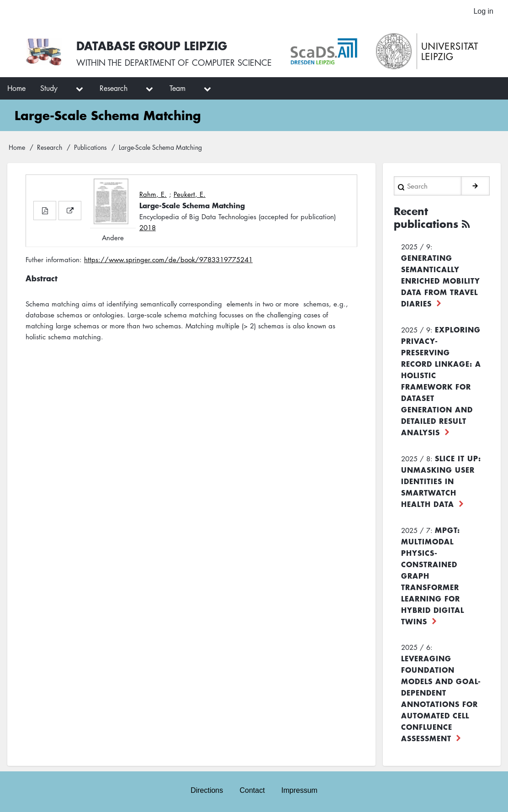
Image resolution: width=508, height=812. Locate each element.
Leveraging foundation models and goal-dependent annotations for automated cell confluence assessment (441, 698)
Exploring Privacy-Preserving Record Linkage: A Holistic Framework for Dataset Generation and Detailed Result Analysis (441, 381)
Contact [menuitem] (252, 790)
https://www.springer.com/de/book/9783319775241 (168, 259)
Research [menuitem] (114, 88)
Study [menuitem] (49, 88)
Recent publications (426, 217)
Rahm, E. (153, 194)
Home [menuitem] (16, 88)
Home (17, 147)
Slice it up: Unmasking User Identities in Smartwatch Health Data (441, 481)
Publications (90, 147)
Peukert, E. (190, 194)
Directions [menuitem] (207, 790)
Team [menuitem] (177, 88)
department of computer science (198, 63)
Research (50, 147)
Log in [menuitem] (483, 11)
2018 (148, 227)
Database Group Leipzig (152, 45)
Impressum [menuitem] (299, 790)
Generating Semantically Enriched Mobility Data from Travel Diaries (441, 280)
